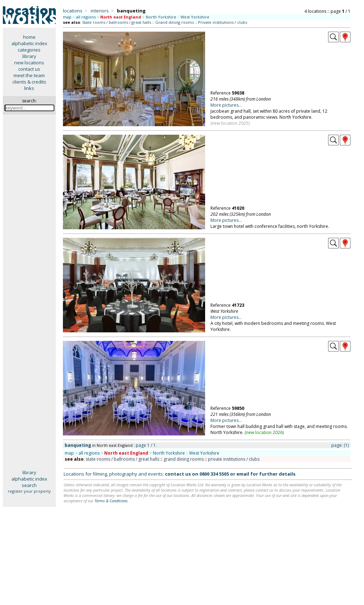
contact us (29, 69)
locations (73, 11)
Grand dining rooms (175, 22)
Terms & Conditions (111, 501)
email (243, 474)
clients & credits (29, 82)
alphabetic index (29, 43)
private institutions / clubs (234, 459)
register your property (29, 491)
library (29, 56)
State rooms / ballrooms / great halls (117, 22)
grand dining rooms (184, 459)
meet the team (29, 75)
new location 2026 (264, 432)
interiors (100, 11)
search (29, 485)
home (29, 37)
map (67, 17)
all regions (86, 17)
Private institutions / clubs (223, 22)
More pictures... (226, 105)
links (29, 88)
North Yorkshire (161, 17)
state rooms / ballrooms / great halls (122, 459)
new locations (29, 63)
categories (29, 50)
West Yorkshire (195, 17)
